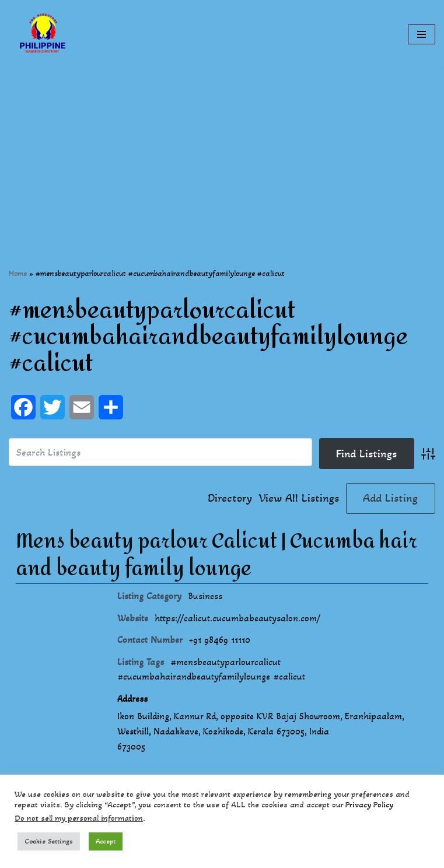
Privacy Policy (369, 805)
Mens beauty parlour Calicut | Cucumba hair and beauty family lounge (216, 555)
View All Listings (299, 498)
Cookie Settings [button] (49, 841)
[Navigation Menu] (422, 34)
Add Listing (390, 498)
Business (205, 596)
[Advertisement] (222, 150)
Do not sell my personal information (79, 818)
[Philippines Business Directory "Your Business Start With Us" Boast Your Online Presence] (44, 34)
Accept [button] (106, 841)
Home (18, 273)
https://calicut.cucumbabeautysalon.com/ (237, 618)
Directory (230, 498)
